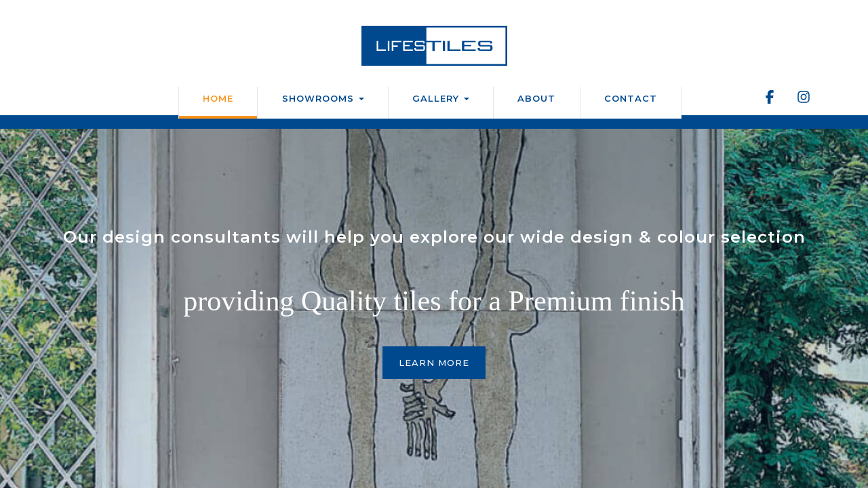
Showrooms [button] (323, 98)
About (536, 98)
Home (218, 98)
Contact (631, 98)
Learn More (434, 363)
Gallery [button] (441, 98)
